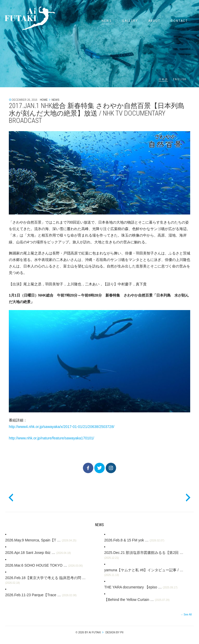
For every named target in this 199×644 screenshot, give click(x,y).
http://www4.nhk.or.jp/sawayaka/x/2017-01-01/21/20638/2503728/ (62, 427)
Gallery (130, 21)
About (154, 21)
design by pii (114, 632)
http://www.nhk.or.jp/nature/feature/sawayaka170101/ (51, 438)
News (107, 21)
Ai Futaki (30, 18)
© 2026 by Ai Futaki (88, 632)
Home (44, 100)
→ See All (186, 615)
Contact (179, 21)
